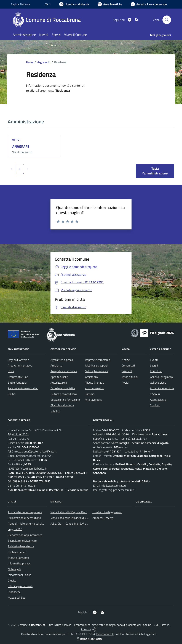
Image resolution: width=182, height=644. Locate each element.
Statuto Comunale (19, 558)
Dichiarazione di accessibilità (24, 518)
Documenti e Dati (18, 377)
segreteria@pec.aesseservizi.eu (117, 490)
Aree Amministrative (20, 365)
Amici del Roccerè (103, 518)
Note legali (14, 569)
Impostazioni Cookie (20, 575)
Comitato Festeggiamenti (107, 512)
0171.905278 (21, 439)
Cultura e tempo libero (64, 394)
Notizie (126, 360)
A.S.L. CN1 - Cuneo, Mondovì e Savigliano (75, 523)
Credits (12, 580)
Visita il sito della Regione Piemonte (72, 512)
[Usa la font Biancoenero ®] (74, 4)
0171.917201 (21, 434)
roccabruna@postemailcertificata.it (36, 451)
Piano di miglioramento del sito (26, 523)
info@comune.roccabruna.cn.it (34, 456)
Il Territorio (156, 371)
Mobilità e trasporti (96, 365)
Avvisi (125, 383)
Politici (12, 394)
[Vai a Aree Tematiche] (110, 4)
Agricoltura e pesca (62, 360)
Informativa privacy (19, 563)
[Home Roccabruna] (48, 20)
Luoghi (154, 365)
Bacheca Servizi (17, 552)
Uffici (16, 140)
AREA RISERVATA (89, 638)
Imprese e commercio (98, 360)
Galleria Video (158, 383)
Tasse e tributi (130, 377)
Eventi (154, 360)
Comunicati (128, 365)
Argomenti (44, 62)
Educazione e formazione (65, 400)
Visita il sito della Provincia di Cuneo (71, 518)
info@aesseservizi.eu (113, 486)
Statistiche (14, 592)
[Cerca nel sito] (167, 20)
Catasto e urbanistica (63, 388)
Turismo (90, 394)
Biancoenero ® (105, 634)
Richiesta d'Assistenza (21, 546)
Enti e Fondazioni (18, 383)
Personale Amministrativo (23, 388)
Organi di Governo (18, 360)
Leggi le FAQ (15, 529)
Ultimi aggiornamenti (20, 586)
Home (30, 62)
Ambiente (56, 365)
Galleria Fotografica (161, 377)
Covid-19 (127, 371)
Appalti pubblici (59, 377)
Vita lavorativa (94, 400)
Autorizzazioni (59, 383)
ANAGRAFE (21, 146)
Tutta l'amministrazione (155, 171)
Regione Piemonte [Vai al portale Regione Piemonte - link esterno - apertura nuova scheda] (20, 4)
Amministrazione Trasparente (25, 512)
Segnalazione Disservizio (22, 541)
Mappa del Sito (17, 598)
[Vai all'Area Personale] (149, 4)
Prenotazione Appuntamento (25, 535)
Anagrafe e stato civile (64, 371)
